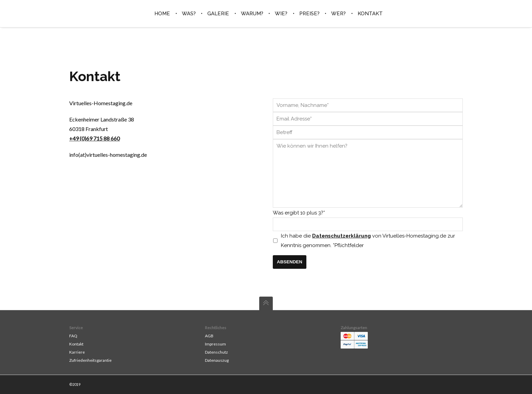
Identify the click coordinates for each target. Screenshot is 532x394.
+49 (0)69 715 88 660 (94, 138)
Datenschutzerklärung (341, 236)
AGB (209, 336)
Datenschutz (216, 352)
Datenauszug (217, 360)
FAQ (73, 336)
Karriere (77, 352)
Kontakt (76, 344)
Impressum (215, 344)
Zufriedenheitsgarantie (90, 360)
